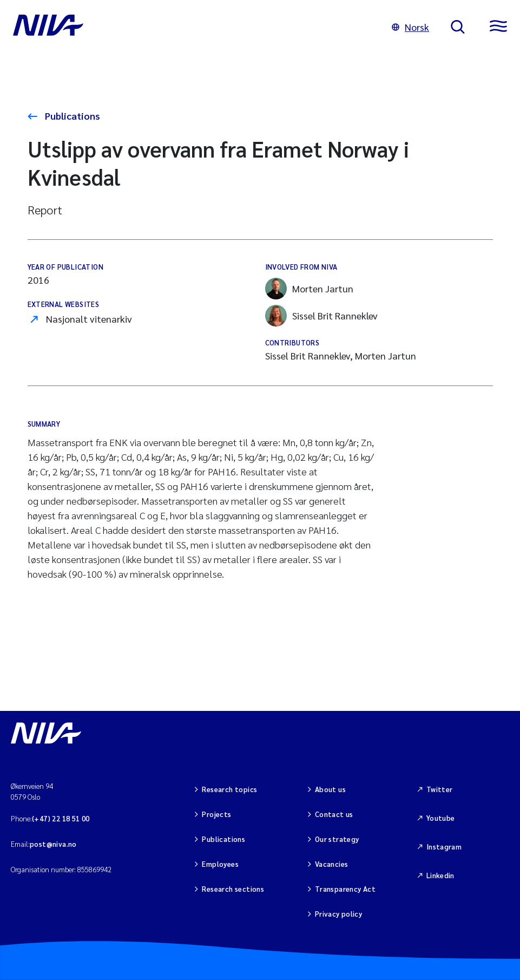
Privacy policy (338, 914)
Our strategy (337, 839)
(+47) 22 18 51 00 (61, 818)
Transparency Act (345, 889)
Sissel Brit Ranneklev (321, 316)
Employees (220, 864)
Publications (71, 116)
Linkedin (440, 875)
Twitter (440, 789)
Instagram (444, 847)
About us (330, 789)
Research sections (233, 889)
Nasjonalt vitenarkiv (89, 319)
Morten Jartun (309, 289)
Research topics (229, 789)
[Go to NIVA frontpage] (192, 27)
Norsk (410, 27)
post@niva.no (53, 844)
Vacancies (332, 864)
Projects (216, 814)
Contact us (334, 814)
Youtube (441, 818)
